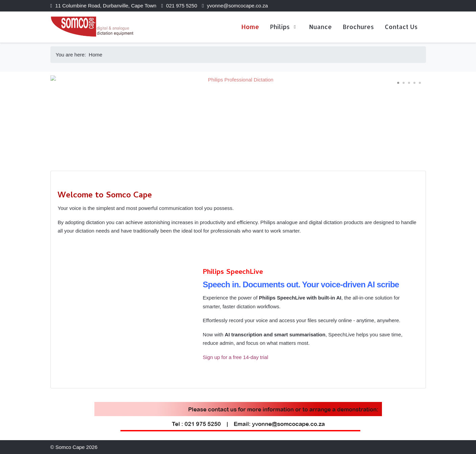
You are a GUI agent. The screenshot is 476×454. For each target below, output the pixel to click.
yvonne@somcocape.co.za (237, 6)
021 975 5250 (182, 6)
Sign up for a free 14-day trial (235, 357)
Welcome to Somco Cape (105, 196)
